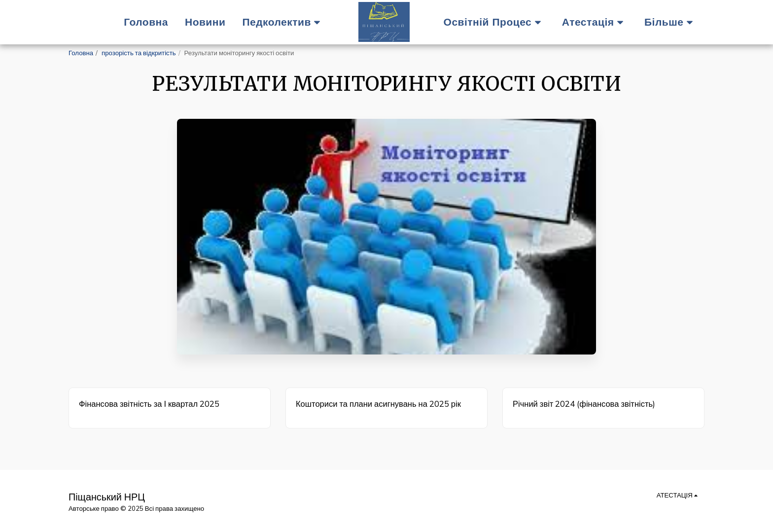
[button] (284, 22)
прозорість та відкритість (139, 53)
